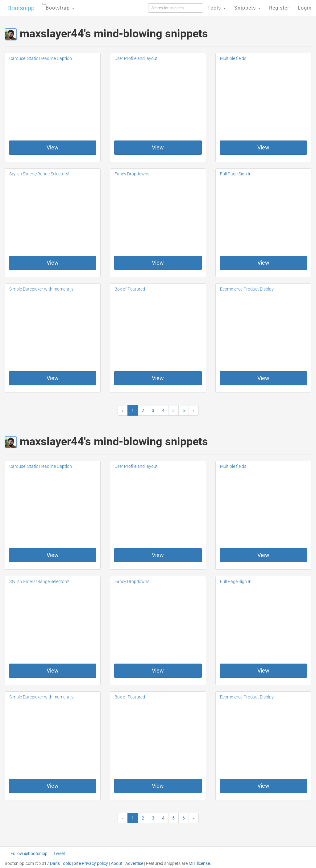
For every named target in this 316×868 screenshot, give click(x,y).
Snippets (247, 8)
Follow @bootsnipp (29, 853)
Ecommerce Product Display (247, 289)
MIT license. (200, 863)
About (117, 863)
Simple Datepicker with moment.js (41, 289)
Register (279, 8)
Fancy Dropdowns (132, 174)
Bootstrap (57, 6)
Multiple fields (233, 58)
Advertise (134, 863)
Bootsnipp (20, 8)
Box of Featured (130, 289)
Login (305, 8)
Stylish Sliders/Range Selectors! (39, 174)
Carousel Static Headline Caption (41, 58)
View (53, 147)
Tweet (59, 853)
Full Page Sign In (236, 174)
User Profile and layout (136, 58)
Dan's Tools (60, 863)
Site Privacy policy (91, 863)
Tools (216, 8)
